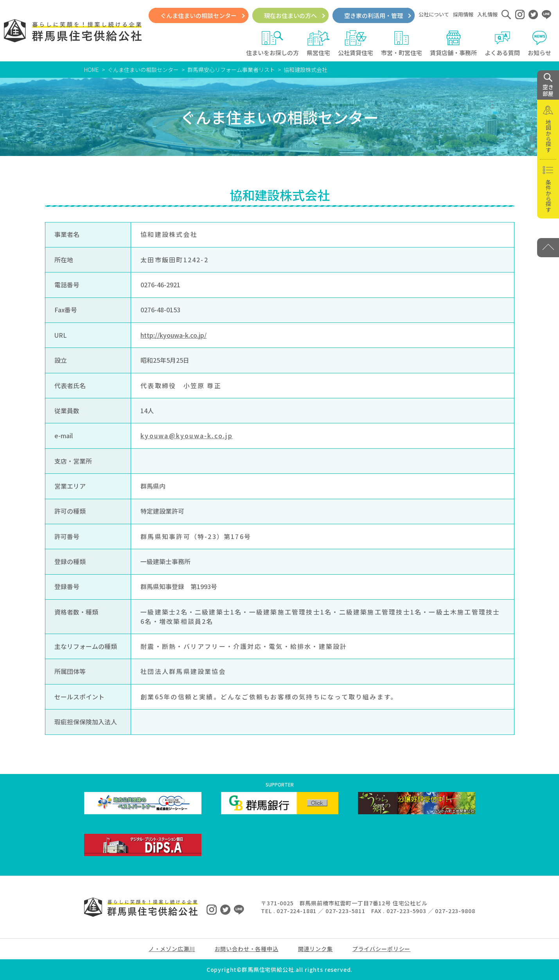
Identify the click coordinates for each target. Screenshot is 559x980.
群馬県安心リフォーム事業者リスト (231, 70)
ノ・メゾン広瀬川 (172, 949)
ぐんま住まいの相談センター (199, 15)
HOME (92, 70)
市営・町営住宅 (402, 43)
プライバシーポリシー (381, 949)
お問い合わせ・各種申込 (247, 949)
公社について (434, 14)
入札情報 (487, 14)
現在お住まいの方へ (290, 15)
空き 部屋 (548, 85)
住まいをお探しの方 (272, 43)
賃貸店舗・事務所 (453, 43)
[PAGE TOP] (548, 248)
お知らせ (539, 43)
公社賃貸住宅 (356, 43)
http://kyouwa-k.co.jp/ (173, 335)
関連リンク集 (315, 949)
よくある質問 (502, 43)
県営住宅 (318, 43)
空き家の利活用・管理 (374, 15)
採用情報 (463, 14)
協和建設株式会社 (306, 70)
